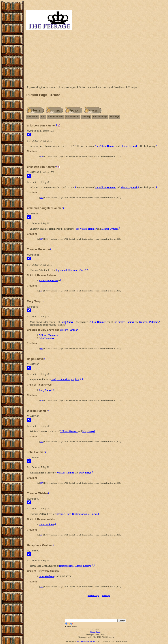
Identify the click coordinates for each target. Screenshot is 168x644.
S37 (41, 156)
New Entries (33, 116)
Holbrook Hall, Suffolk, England (75, 566)
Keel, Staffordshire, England (65, 379)
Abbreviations (73, 116)
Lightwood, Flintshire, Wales (70, 270)
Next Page (114, 116)
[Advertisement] (96, 59)
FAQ (43, 116)
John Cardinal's (81, 641)
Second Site (91, 641)
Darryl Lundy (96, 632)
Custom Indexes (56, 116)
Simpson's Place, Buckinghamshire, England (77, 514)
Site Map (86, 116)
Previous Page (100, 116)
